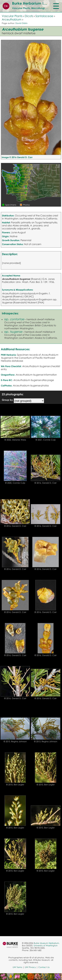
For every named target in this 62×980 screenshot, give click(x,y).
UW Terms (17, 967)
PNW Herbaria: (9, 355)
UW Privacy (30, 967)
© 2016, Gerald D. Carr (46, 483)
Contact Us (44, 967)
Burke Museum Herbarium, (47, 943)
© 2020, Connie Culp (15, 483)
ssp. (14, 319)
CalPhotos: (6, 385)
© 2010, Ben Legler (15, 785)
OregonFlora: (8, 375)
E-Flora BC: (7, 380)
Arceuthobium (12, 19)
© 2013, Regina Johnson (15, 741)
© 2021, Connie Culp (46, 440)
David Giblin (21, 23)
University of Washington (46, 945)
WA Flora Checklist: (11, 366)
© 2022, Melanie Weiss (15, 440)
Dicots (29, 16)
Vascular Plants (12, 16)
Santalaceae (44, 16)
